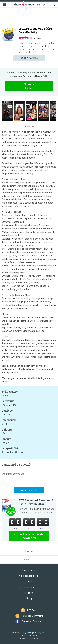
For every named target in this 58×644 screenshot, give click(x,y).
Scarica (29, 86)
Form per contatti (29, 587)
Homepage (29, 570)
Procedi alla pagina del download (29, 536)
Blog (29, 598)
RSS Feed (32, 610)
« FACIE (29, 552)
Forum (29, 593)
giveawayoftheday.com (35, 632)
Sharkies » (29, 560)
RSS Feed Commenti (32, 616)
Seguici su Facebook (32, 621)
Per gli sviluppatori (29, 576)
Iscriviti (29, 581)
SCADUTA (29, 58)
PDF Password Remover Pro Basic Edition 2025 (37, 502)
